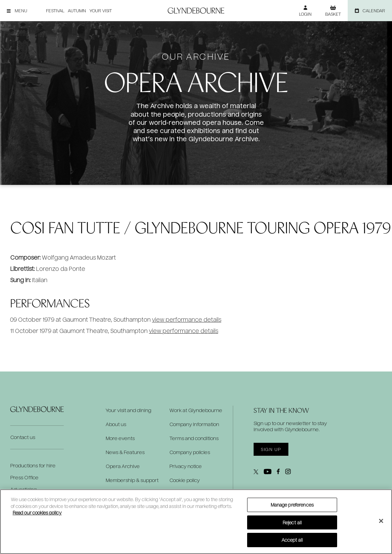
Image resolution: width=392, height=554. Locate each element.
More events (120, 438)
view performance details (187, 319)
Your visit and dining (129, 410)
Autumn (77, 11)
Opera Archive (123, 466)
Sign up (271, 449)
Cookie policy (185, 480)
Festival (55, 11)
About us (116, 424)
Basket (333, 14)
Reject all (292, 522)
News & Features (125, 452)
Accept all (292, 540)
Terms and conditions (194, 438)
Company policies (190, 452)
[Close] (381, 521)
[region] (196, 522)
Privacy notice (186, 466)
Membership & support (132, 480)
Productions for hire (33, 465)
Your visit (101, 11)
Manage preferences (292, 505)
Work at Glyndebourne (196, 410)
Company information (194, 424)
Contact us (23, 437)
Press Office (24, 477)
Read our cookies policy (37, 513)
